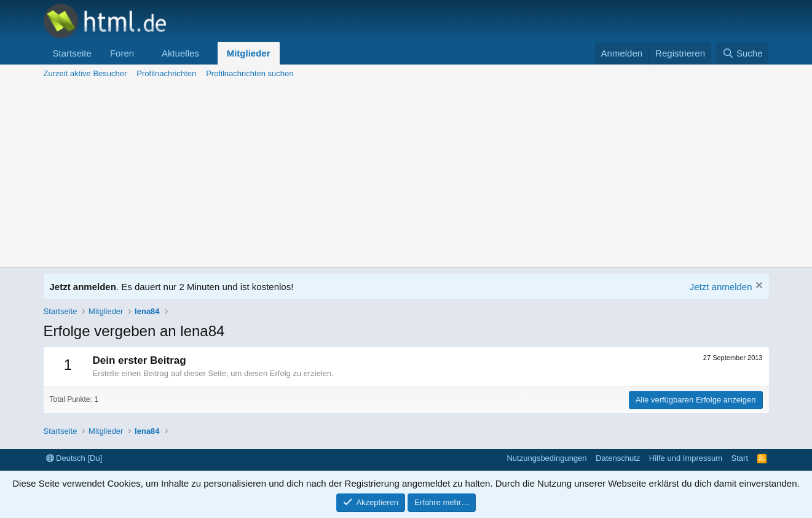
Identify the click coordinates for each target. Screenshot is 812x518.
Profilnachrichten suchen (250, 73)
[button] (144, 53)
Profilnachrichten (166, 73)
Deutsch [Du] (74, 458)
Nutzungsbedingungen (546, 458)
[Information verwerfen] (758, 287)
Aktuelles (180, 53)
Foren (122, 53)
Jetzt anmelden (721, 287)
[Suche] (742, 53)
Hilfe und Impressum (686, 458)
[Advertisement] (406, 175)
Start (740, 458)
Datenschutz (618, 458)
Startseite (72, 53)
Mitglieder (249, 53)
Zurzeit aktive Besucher (85, 73)
